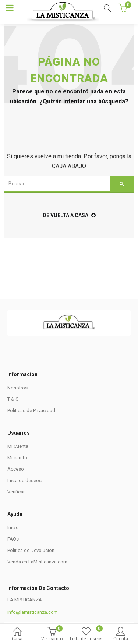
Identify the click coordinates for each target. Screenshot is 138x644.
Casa (17, 635)
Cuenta (121, 635)
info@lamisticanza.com (33, 611)
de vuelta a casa (69, 215)
